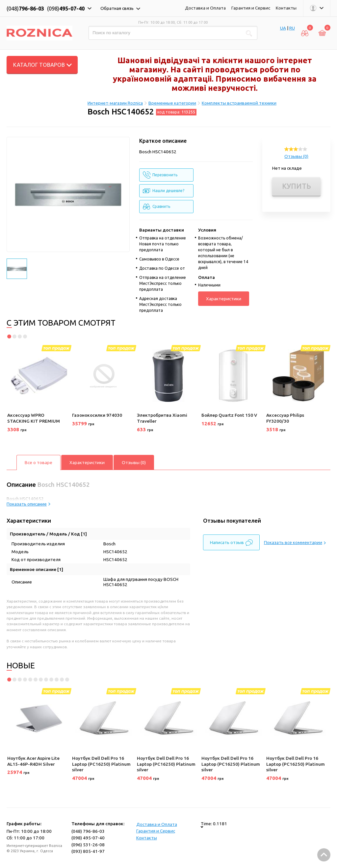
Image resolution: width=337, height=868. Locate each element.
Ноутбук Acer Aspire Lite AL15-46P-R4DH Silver (33, 761)
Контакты (286, 8)
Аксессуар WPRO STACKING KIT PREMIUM (34, 418)
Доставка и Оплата (205, 8)
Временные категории (172, 103)
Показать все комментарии (295, 542)
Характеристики (224, 299)
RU (292, 28)
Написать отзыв (231, 543)
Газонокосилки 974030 (97, 415)
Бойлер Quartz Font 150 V (229, 415)
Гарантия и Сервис (251, 8)
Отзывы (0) (296, 156)
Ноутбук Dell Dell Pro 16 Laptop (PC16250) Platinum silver (101, 764)
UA (283, 28)
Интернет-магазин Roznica (115, 103)
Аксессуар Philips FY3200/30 (285, 418)
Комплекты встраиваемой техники (239, 103)
